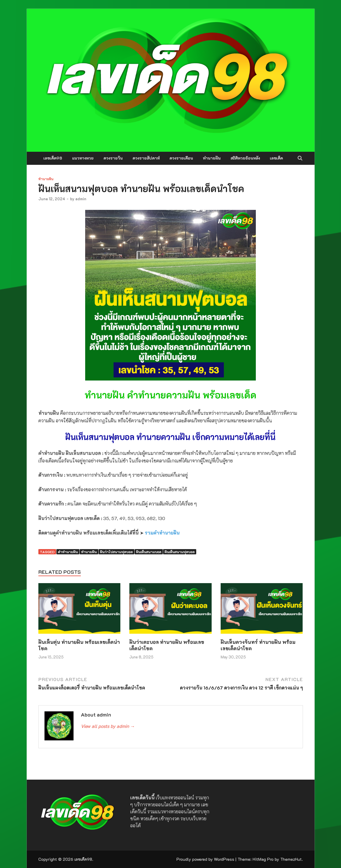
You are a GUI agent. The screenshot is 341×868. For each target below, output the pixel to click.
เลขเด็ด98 (53, 158)
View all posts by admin (108, 726)
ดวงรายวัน (113, 158)
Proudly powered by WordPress (205, 859)
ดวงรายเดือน (181, 158)
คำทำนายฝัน (68, 552)
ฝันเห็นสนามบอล (149, 552)
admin (81, 199)
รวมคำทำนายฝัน (162, 533)
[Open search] (300, 158)
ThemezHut (291, 859)
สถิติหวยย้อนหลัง (245, 158)
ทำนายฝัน (212, 158)
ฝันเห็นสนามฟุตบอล (180, 552)
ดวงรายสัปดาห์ (146, 158)
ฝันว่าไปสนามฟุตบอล (116, 552)
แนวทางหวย (83, 158)
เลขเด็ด (276, 158)
